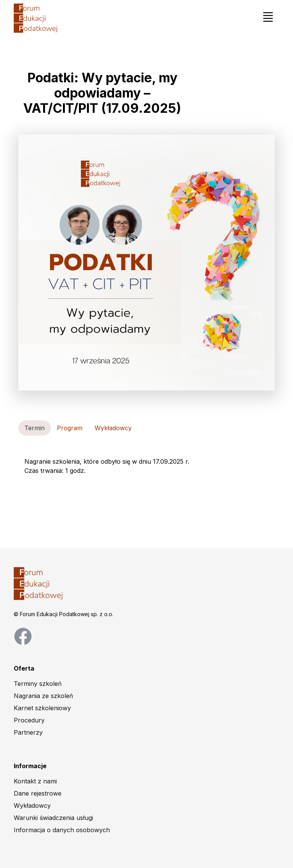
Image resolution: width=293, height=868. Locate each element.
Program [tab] (70, 428)
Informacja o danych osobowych (62, 830)
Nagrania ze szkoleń (43, 696)
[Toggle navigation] (268, 17)
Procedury (29, 720)
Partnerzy (28, 732)
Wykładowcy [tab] (113, 428)
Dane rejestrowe (38, 793)
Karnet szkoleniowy (42, 708)
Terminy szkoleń (38, 684)
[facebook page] (23, 636)
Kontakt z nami (35, 781)
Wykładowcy (32, 806)
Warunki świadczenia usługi (53, 818)
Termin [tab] (35, 428)
